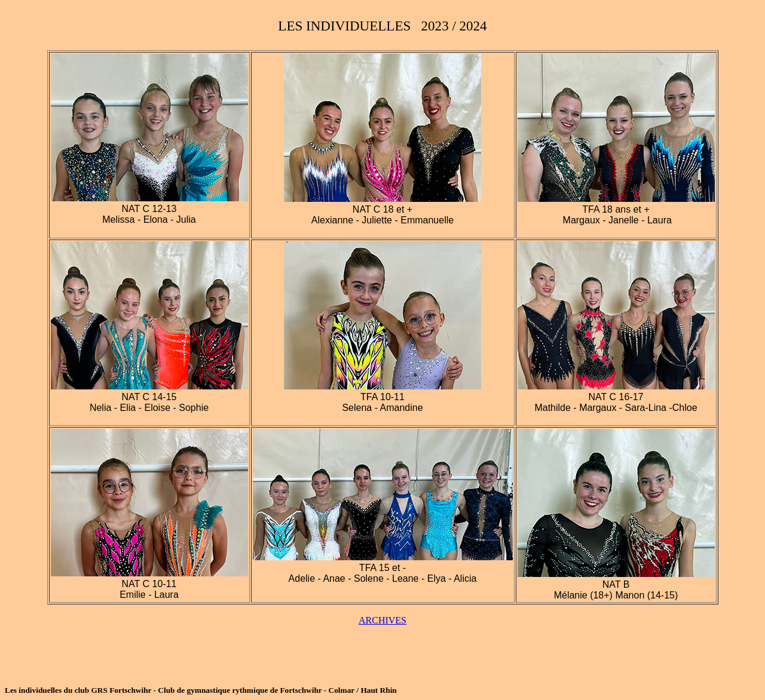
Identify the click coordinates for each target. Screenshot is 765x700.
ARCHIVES (382, 620)
